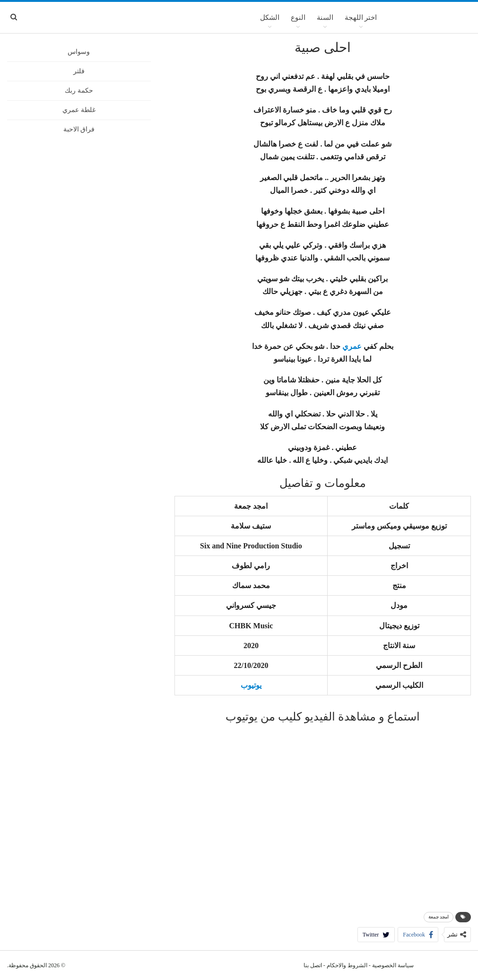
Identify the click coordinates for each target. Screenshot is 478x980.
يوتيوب (251, 685)
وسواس (79, 52)
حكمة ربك (79, 91)
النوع (298, 17)
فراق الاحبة (79, 129)
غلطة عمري (79, 110)
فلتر (79, 71)
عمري (352, 346)
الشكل (270, 17)
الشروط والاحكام (347, 965)
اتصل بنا (313, 965)
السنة (325, 17)
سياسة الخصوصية (393, 965)
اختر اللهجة (361, 17)
